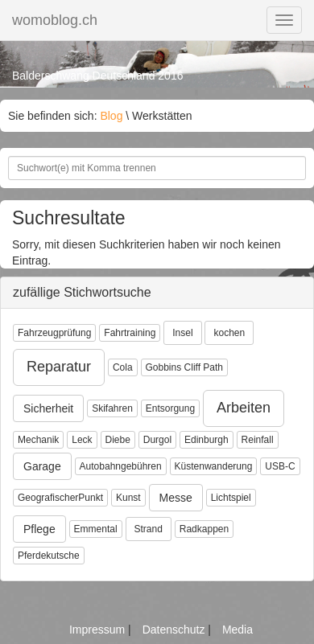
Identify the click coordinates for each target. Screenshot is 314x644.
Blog (111, 116)
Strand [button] (149, 529)
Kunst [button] (128, 498)
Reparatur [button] (59, 367)
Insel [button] (182, 333)
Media (238, 630)
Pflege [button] (39, 529)
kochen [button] (229, 333)
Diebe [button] (118, 440)
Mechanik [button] (38, 440)
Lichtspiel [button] (231, 498)
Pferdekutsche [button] (49, 556)
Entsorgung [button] (170, 408)
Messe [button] (176, 498)
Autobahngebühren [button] (121, 466)
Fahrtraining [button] (130, 333)
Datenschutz (176, 630)
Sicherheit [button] (48, 408)
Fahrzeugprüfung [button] (54, 333)
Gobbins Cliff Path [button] (185, 367)
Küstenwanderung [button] (214, 466)
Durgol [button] (157, 440)
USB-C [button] (280, 466)
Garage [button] (42, 466)
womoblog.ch (55, 20)
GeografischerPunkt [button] (60, 498)
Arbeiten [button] (244, 408)
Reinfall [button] (258, 440)
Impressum (99, 630)
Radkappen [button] (204, 529)
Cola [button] (123, 367)
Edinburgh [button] (207, 440)
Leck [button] (82, 440)
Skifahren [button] (112, 408)
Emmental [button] (96, 529)
